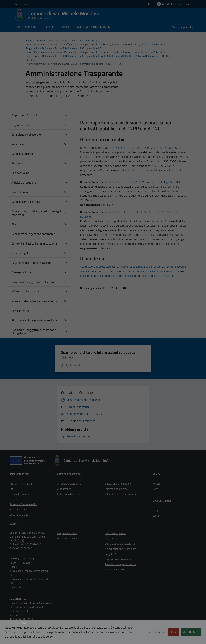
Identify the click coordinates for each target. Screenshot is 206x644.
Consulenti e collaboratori (27, 134)
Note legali (111, 538)
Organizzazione (21, 125)
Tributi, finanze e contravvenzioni (122, 494)
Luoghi (156, 510)
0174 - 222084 (23, 563)
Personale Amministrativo (23, 504)
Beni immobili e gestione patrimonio (33, 234)
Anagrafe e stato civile (69, 484)
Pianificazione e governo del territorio (34, 282)
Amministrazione (27, 27)
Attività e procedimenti (25, 183)
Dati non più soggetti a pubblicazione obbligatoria (34, 332)
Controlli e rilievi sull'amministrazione (34, 244)
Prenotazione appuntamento (120, 564)
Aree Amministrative (21, 484)
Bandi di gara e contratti (26, 202)
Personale (18, 144)
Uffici (12, 489)
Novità (49, 27)
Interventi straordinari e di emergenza (34, 301)
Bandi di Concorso (23, 154)
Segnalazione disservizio (118, 559)
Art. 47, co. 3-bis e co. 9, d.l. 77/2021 (132, 212)
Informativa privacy (115, 533)
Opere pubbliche (21, 272)
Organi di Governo (19, 494)
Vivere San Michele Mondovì (94, 27)
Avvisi (156, 489)
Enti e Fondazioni (19, 509)
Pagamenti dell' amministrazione (31, 263)
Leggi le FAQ (112, 554)
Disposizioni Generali (24, 115)
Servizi (65, 27)
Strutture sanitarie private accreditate (34, 320)
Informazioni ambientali (26, 291)
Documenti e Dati (19, 515)
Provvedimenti (20, 192)
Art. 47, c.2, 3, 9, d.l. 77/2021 (126, 148)
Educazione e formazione (118, 484)
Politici (13, 499)
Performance (19, 163)
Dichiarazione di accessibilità (120, 544)
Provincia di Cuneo (67, 538)
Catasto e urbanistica (69, 494)
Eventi (156, 516)
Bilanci (15, 224)
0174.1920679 (22, 623)
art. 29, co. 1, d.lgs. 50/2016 (163, 148)
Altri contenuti (20, 311)
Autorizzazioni (65, 489)
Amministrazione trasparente (121, 549)
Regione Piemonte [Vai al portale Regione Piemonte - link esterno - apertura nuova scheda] (21, 4)
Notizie (156, 484)
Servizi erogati (20, 253)
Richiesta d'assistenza (117, 569)
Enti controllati (20, 173)
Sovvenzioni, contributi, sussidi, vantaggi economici (36, 213)
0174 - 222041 (28, 559)
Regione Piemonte (67, 533)
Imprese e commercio (116, 489)
